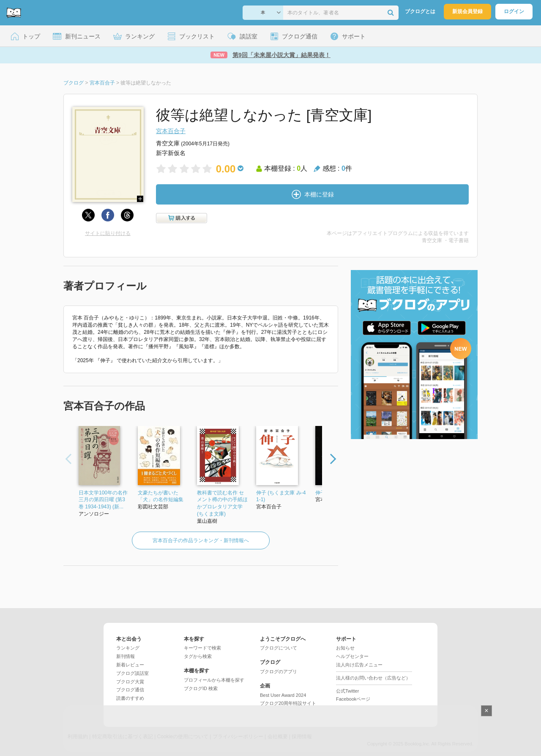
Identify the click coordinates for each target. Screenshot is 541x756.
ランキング (128, 648)
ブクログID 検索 (201, 688)
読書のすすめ (130, 698)
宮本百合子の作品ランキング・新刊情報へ (201, 540)
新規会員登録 (467, 11)
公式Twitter (347, 691)
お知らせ (345, 648)
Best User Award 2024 (283, 695)
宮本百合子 (171, 131)
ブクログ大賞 (130, 682)
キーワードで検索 (202, 648)
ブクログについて (279, 648)
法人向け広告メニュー (359, 665)
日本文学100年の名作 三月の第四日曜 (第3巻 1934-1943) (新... (103, 500)
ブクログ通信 (130, 690)
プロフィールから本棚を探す (214, 680)
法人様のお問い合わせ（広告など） (373, 678)
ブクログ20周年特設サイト (288, 703)
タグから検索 (198, 656)
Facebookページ (353, 699)
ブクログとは (420, 11)
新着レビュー (130, 665)
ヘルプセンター (352, 656)
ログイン (514, 11)
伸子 (320, 493)
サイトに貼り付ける (108, 233)
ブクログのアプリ (279, 671)
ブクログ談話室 (133, 673)
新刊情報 (126, 656)
